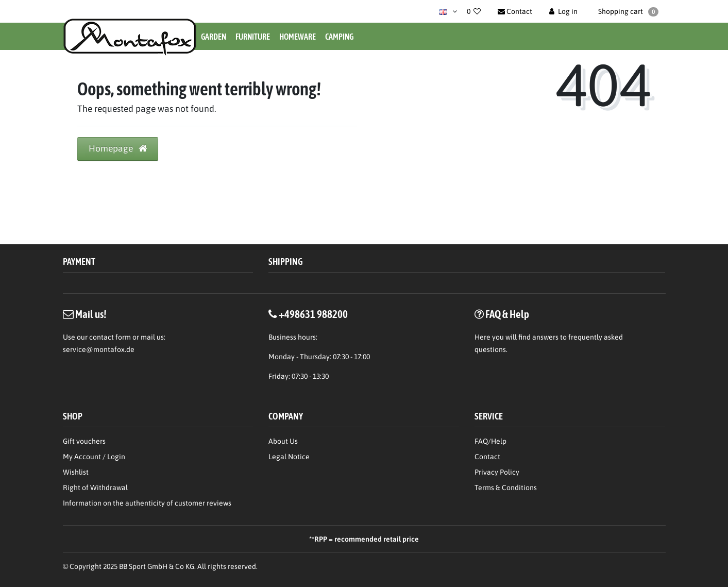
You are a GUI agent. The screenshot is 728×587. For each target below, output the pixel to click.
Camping (339, 37)
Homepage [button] (118, 148)
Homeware (298, 37)
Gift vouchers (84, 441)
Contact (487, 457)
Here (482, 337)
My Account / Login (94, 457)
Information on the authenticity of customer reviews (147, 503)
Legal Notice (289, 457)
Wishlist (76, 472)
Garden (214, 37)
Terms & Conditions (506, 488)
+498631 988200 (313, 314)
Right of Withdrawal (95, 488)
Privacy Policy (497, 472)
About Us (283, 441)
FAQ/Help (490, 441)
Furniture (253, 37)
